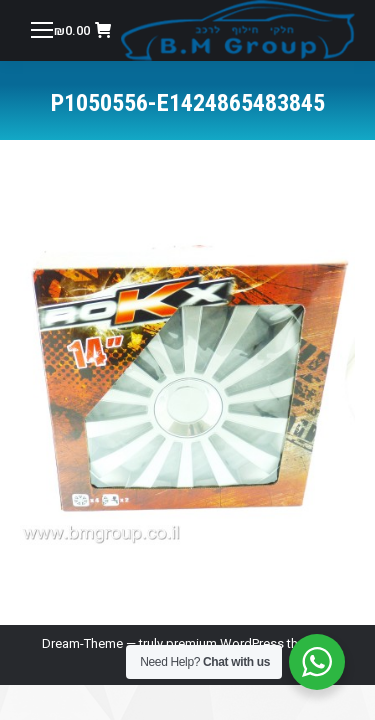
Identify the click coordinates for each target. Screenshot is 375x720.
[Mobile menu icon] (42, 30)
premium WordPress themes (248, 643)
